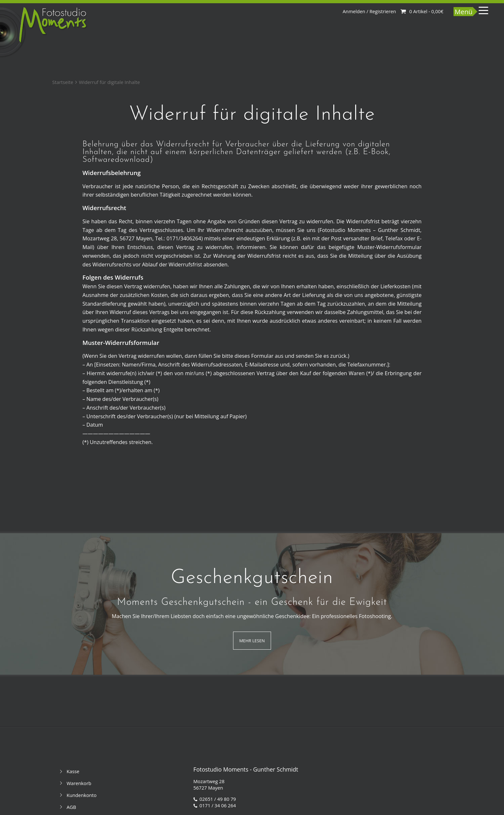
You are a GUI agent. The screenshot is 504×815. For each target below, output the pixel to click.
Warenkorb (79, 783)
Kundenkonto (81, 795)
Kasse (73, 771)
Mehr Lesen (252, 641)
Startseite (63, 82)
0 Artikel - (426, 11)
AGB (71, 807)
